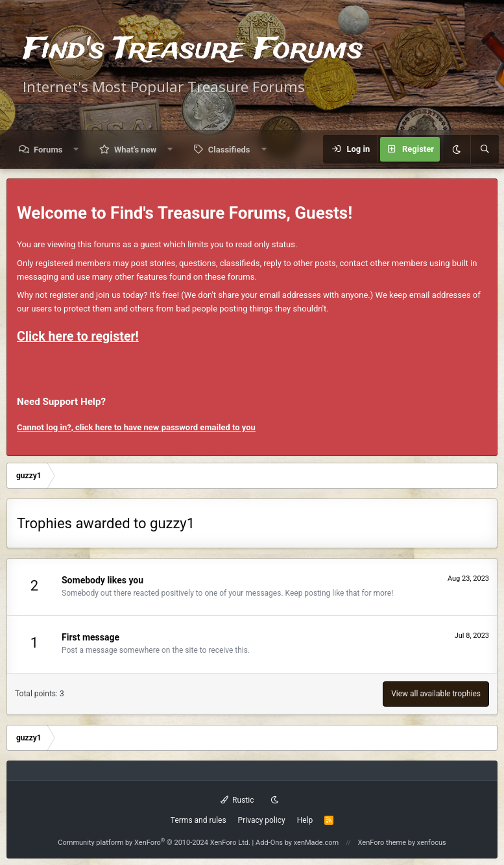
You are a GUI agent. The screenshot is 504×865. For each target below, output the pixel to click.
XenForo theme (382, 843)
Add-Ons (269, 843)
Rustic (237, 800)
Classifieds (229, 150)
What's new (135, 150)
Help (305, 820)
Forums (48, 150)
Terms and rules (198, 820)
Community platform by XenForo (154, 843)
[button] (76, 150)
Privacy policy (262, 820)
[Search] (485, 149)
